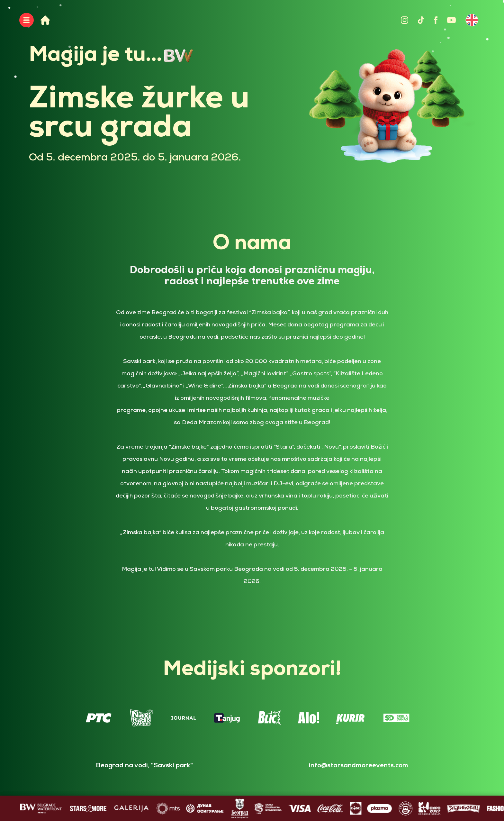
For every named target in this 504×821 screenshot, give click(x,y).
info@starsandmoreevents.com (359, 766)
